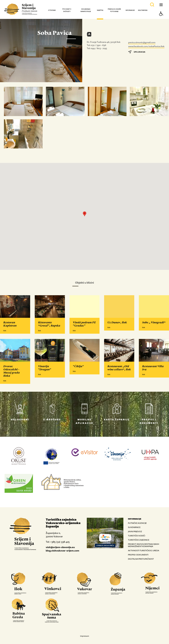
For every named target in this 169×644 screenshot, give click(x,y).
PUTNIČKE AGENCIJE (137, 523)
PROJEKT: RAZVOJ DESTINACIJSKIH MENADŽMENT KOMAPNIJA (143, 545)
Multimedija (143, 10)
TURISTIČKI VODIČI (137, 536)
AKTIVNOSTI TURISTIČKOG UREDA (144, 550)
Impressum (85, 636)
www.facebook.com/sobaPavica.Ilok (146, 46)
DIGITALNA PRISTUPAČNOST (141, 559)
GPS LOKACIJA (137, 52)
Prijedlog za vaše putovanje (114, 10)
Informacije (130, 10)
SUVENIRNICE (134, 527)
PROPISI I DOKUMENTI (138, 555)
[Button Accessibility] (161, 18)
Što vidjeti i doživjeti (67, 10)
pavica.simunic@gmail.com (142, 42)
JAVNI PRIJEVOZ (135, 531)
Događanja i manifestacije (86, 10)
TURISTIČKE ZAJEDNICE (139, 540)
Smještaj (100, 10)
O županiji (52, 10)
